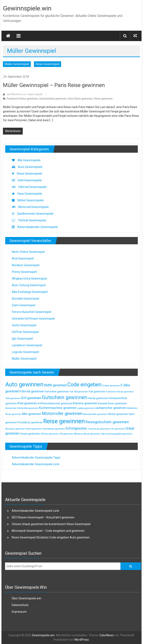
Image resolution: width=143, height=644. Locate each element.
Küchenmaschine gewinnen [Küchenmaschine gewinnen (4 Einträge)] (58, 408)
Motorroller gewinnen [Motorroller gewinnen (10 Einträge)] (62, 413)
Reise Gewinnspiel (48, 64)
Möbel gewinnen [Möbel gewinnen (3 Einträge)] (118, 414)
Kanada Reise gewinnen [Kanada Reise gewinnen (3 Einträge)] (112, 403)
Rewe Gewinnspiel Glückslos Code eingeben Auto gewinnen (51, 537)
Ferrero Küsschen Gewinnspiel (32, 312)
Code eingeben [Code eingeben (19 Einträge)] (84, 385)
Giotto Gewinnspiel (24, 325)
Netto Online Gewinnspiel (28, 252)
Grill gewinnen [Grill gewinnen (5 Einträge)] (31, 398)
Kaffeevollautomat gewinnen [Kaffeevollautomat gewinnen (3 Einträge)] (55, 403)
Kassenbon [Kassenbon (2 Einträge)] (11, 408)
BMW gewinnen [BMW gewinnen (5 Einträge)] (55, 385)
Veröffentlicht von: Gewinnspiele (24, 94)
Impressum (19, 612)
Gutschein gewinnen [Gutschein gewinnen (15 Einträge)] (65, 397)
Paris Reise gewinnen (80, 99)
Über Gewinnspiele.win (26, 598)
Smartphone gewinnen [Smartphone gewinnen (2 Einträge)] (54, 429)
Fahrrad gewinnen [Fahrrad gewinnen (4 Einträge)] (32, 391)
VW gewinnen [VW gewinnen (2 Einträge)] (66, 434)
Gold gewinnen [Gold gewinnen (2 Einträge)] (13, 398)
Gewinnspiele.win (27, 8)
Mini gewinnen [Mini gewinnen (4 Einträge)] (32, 414)
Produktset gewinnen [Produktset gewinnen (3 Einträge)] (30, 422)
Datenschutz (20, 605)
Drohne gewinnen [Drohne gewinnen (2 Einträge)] (111, 386)
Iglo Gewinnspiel (22, 339)
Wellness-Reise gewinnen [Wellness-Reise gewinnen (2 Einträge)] (87, 434)
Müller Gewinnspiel (17, 64)
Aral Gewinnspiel (23, 258)
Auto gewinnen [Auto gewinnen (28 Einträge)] (24, 384)
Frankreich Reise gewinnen (22, 99)
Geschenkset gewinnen (53, 99)
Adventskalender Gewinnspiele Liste (36, 464)
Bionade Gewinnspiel (26, 299)
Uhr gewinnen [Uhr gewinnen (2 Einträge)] (118, 429)
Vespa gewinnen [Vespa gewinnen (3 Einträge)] (30, 434)
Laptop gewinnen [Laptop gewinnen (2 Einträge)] (85, 408)
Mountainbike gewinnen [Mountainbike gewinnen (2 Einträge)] (95, 414)
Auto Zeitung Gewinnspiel (29, 285)
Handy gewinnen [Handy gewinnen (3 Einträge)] (98, 398)
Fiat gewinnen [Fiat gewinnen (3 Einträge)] (97, 391)
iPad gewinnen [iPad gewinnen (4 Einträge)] (27, 403)
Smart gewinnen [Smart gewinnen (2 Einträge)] (34, 429)
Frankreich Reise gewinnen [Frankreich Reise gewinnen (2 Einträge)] (120, 392)
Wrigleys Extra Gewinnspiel (29, 279)
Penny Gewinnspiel (24, 272)
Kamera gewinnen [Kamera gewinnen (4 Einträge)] (85, 403)
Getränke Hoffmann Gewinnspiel (33, 319)
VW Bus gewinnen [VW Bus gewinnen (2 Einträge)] (50, 434)
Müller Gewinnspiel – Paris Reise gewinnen (54, 85)
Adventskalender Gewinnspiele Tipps (36, 457)
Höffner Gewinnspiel (25, 332)
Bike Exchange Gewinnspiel (30, 292)
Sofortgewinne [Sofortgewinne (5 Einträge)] (76, 428)
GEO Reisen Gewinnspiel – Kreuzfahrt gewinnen (43, 517)
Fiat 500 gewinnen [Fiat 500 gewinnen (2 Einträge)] (79, 392)
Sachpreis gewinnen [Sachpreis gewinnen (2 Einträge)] (15, 429)
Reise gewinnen (103, 99)
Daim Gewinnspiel (24, 305)
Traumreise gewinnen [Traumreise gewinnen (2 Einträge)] (99, 429)
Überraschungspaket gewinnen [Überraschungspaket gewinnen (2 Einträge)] (117, 434)
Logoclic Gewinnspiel (25, 352)
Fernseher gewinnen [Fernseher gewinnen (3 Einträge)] (57, 391)
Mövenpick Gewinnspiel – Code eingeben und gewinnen (48, 531)
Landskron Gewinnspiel (27, 345)
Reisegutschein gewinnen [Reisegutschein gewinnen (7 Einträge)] (107, 422)
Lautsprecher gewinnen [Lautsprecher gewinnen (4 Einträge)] (110, 408)
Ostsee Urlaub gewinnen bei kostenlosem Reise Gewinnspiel (51, 524)
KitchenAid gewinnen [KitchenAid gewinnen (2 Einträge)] (28, 408)
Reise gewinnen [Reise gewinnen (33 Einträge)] (64, 421)
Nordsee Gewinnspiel (26, 265)
